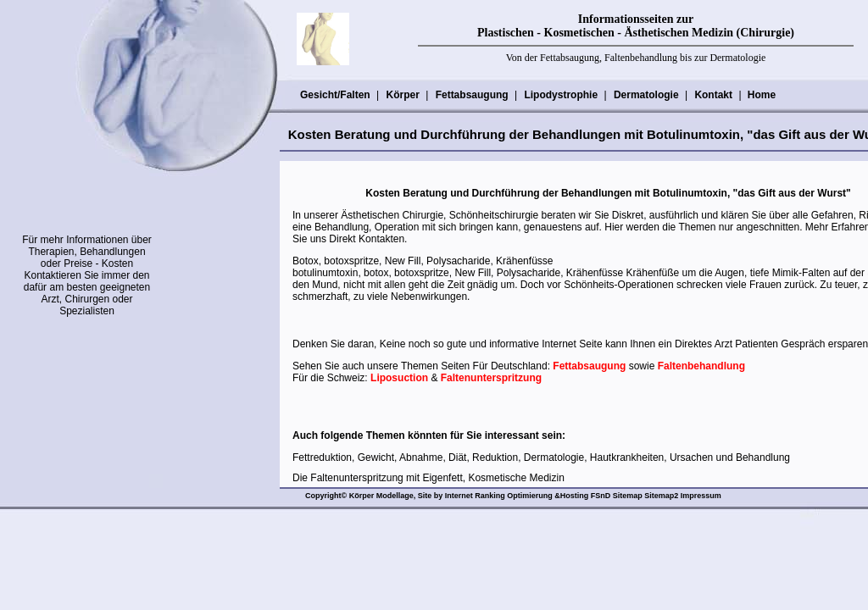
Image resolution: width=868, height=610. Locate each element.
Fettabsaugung (472, 95)
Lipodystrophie (560, 95)
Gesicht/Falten (335, 95)
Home (762, 95)
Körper (402, 95)
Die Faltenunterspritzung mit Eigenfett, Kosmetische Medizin (428, 478)
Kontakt (713, 95)
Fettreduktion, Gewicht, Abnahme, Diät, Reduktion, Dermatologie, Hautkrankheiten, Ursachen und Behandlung (541, 457)
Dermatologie (646, 95)
